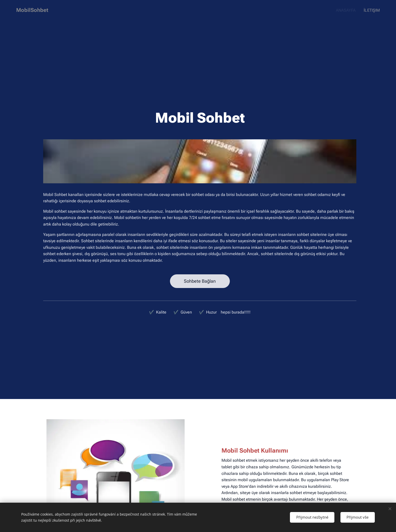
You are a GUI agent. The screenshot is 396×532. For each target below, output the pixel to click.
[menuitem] (348, 10)
